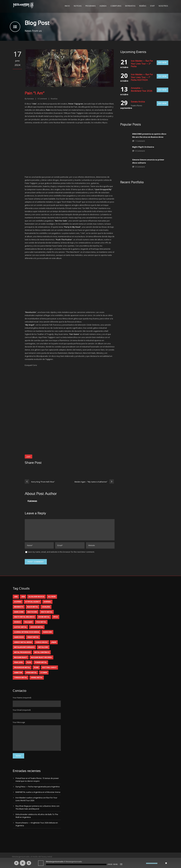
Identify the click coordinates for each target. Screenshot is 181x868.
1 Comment (140, 141)
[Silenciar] (144, 863)
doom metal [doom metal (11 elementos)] (44, 620)
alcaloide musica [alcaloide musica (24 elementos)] (36, 600)
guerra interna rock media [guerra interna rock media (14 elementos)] (27, 635)
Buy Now (162, 63)
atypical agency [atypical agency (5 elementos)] (33, 605)
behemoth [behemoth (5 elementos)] (19, 610)
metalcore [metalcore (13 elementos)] (43, 651)
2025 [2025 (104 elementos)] (16, 600)
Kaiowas (30, 99)
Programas (90, 6)
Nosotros (163, 6)
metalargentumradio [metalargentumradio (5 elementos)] (24, 651)
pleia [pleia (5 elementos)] (29, 666)
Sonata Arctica (138, 102)
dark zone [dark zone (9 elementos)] (19, 615)
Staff (152, 6)
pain (28, 457)
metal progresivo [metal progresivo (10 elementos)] (22, 656)
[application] (90, 863)
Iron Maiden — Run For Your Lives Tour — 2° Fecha (142, 64)
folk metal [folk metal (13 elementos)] (41, 625)
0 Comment (140, 151)
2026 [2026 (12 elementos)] (23, 600)
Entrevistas (130, 6)
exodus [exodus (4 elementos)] (17, 625)
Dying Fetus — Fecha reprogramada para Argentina (38, 794)
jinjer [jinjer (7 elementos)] (54, 646)
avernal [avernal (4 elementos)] (47, 605)
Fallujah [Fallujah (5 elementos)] (28, 625)
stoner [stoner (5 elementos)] (44, 676)
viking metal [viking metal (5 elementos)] (37, 681)
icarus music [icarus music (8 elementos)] (42, 646)
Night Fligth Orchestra (143, 147)
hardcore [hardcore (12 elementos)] (47, 635)
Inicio (67, 6)
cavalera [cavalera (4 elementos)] (46, 610)
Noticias (78, 6)
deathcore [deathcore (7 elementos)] (32, 615)
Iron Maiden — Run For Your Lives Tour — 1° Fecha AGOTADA (142, 77)
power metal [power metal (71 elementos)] (41, 666)
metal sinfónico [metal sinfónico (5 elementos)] (42, 656)
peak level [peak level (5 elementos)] (19, 666)
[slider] (76, 864)
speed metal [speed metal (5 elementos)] (31, 676)
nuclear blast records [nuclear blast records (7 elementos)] (41, 661)
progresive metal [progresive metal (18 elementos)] (22, 671)
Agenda (103, 6)
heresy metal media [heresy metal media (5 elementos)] (23, 646)
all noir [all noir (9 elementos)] (52, 600)
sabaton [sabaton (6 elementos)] (18, 676)
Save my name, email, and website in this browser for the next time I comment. (61, 555)
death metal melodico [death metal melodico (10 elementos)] (24, 620)
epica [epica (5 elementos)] (56, 620)
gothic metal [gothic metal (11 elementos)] (20, 630)
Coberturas (116, 6)
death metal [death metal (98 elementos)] (47, 615)
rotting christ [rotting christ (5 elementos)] (49, 671)
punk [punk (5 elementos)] (36, 671)
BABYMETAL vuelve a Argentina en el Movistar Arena (38, 800)
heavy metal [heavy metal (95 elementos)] (33, 640)
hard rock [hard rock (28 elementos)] (19, 640)
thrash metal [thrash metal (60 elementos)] (21, 681)
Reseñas (143, 6)
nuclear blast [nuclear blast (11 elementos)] (21, 661)
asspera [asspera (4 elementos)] (18, 605)
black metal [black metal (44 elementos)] (33, 610)
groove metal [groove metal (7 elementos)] (37, 630)
